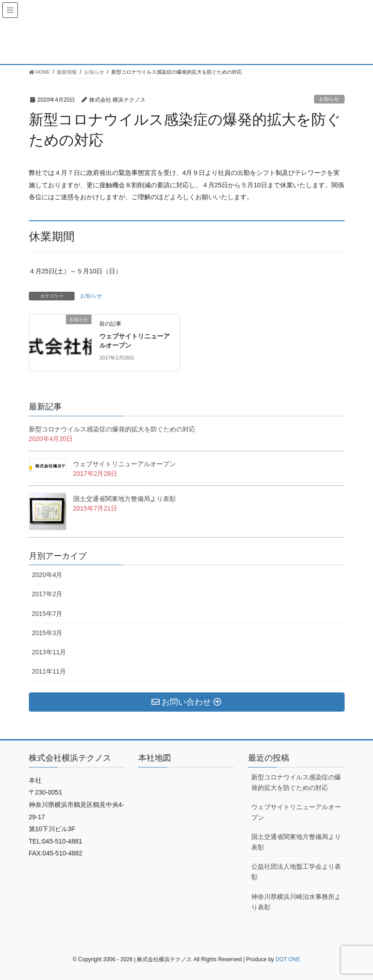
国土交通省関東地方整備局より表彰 (128, 499)
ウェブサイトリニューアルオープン (124, 464)
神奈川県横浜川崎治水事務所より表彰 (296, 902)
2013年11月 (49, 652)
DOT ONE (288, 959)
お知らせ (329, 99)
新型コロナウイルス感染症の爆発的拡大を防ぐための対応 (112, 429)
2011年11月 (49, 671)
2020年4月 (47, 575)
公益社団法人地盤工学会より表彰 (296, 872)
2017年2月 (47, 594)
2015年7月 (47, 614)
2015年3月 (47, 633)
